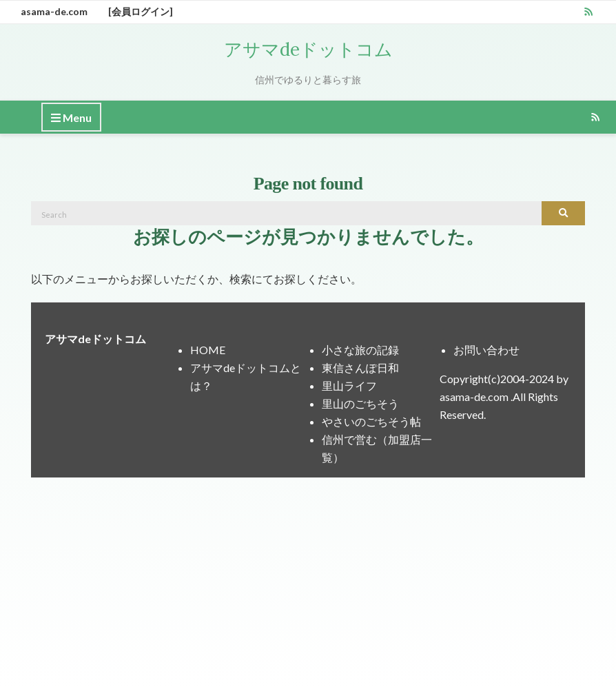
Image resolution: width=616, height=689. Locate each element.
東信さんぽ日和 (360, 368)
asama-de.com (54, 11)
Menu (71, 118)
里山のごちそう (360, 403)
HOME (208, 350)
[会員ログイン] (141, 11)
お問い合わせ (486, 350)
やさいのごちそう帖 (371, 421)
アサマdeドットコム (308, 49)
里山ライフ (349, 385)
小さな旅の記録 (360, 350)
